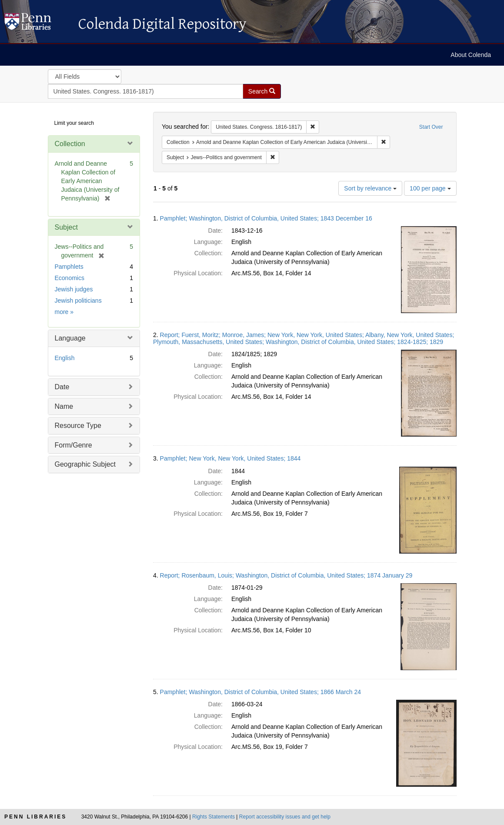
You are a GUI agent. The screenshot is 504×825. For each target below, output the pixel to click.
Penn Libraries (35, 817)
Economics (70, 278)
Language (70, 338)
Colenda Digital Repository (37, 24)
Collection (70, 144)
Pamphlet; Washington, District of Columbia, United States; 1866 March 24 (260, 692)
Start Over (431, 127)
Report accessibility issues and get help (285, 817)
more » (64, 312)
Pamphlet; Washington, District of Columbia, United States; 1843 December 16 (266, 218)
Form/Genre (73, 445)
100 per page (430, 188)
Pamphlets (69, 267)
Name (64, 406)
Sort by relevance (370, 188)
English (65, 358)
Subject (66, 227)
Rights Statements (214, 817)
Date (62, 387)
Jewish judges (74, 289)
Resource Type (78, 426)
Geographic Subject (85, 464)
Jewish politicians (78, 301)
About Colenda (471, 55)
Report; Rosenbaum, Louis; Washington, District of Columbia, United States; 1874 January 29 (286, 575)
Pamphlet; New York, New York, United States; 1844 (230, 458)
